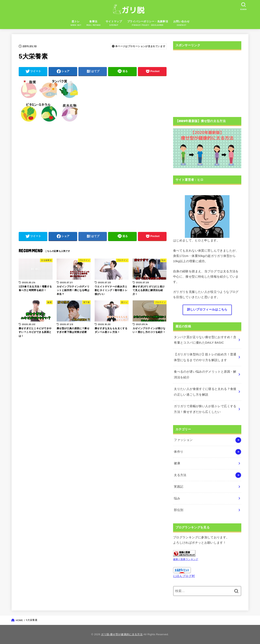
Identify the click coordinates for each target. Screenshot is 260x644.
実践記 (179, 487)
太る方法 (180, 475)
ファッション (183, 440)
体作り (179, 452)
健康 (177, 463)
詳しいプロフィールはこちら (207, 310)
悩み (177, 498)
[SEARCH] (243, 6)
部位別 (179, 510)
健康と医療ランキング (186, 559)
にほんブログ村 (184, 576)
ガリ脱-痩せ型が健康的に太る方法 (122, 634)
